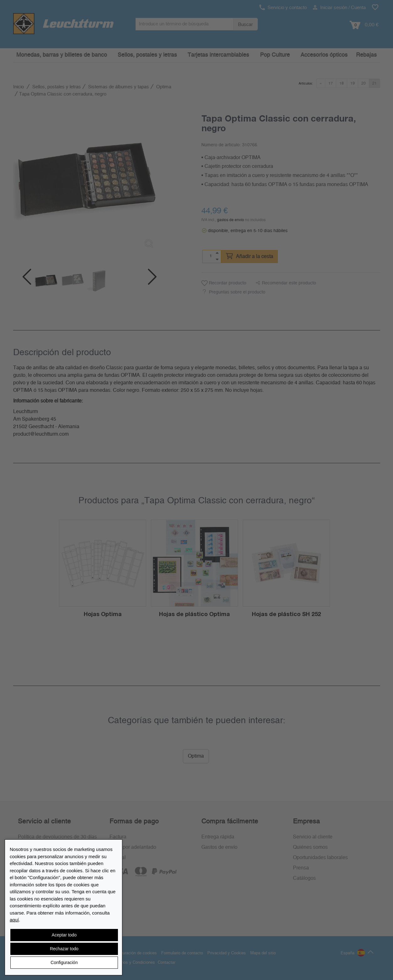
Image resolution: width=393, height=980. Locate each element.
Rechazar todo (64, 949)
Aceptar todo (64, 935)
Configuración (64, 962)
